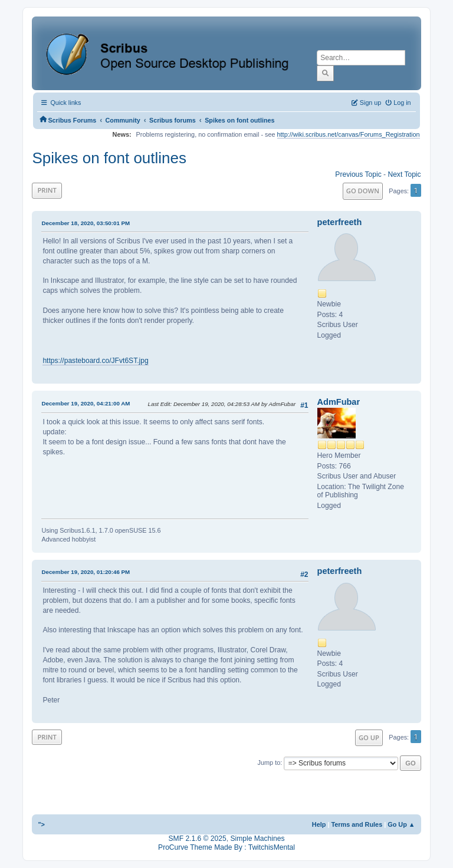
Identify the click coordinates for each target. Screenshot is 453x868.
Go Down (363, 191)
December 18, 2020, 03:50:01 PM (86, 223)
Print (47, 190)
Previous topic (358, 174)
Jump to (269, 763)
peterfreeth (340, 222)
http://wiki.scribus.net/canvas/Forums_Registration (349, 134)
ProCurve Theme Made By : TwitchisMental (226, 847)
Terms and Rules (357, 824)
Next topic (404, 174)
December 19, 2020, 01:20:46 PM (86, 572)
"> (41, 824)
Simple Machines (257, 839)
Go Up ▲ (401, 824)
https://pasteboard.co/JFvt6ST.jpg (95, 361)
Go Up (369, 737)
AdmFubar (339, 402)
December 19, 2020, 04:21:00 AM (86, 403)
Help (319, 824)
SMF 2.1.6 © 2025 (198, 839)
